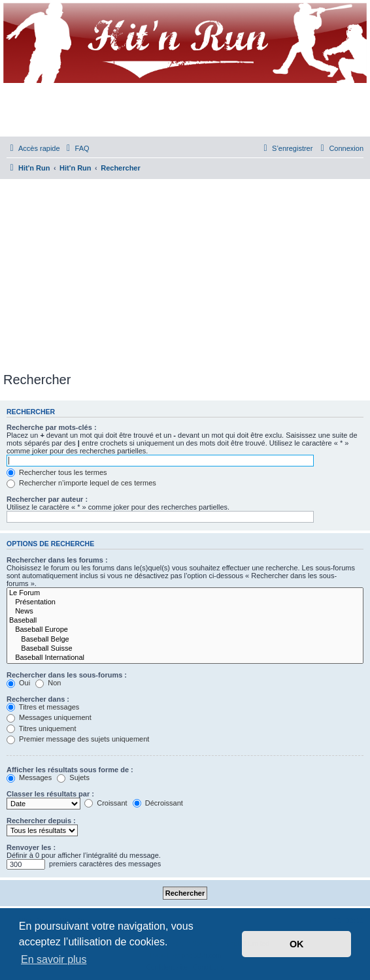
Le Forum (185, 593)
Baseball (185, 621)
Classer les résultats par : (50, 794)
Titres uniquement (42, 728)
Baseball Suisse (185, 649)
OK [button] (297, 944)
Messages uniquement (49, 717)
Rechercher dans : (38, 699)
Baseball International (185, 658)
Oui (18, 683)
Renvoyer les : (31, 847)
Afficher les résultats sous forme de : (70, 770)
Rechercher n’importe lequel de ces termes (81, 483)
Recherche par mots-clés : (52, 427)
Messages (29, 777)
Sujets (73, 777)
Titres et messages (43, 707)
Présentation (185, 602)
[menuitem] (76, 148)
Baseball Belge (185, 640)
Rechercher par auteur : (47, 499)
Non (48, 683)
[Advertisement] (187, 273)
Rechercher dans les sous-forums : (67, 675)
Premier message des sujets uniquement (78, 739)
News (185, 612)
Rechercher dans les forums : (57, 560)
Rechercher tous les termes (57, 472)
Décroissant (158, 803)
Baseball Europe (185, 630)
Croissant (106, 803)
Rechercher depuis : (41, 821)
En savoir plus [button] (54, 959)
